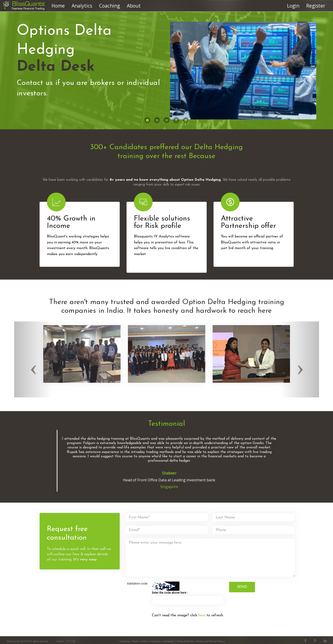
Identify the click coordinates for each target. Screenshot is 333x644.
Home (58, 6)
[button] (33, 359)
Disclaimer (169, 641)
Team (135, 641)
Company (125, 641)
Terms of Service (185, 641)
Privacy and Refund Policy (210, 641)
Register (316, 6)
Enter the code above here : (170, 593)
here (202, 615)
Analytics (82, 6)
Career (144, 641)
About (134, 6)
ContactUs (155, 641)
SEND (242, 587)
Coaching (110, 6)
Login (293, 6)
